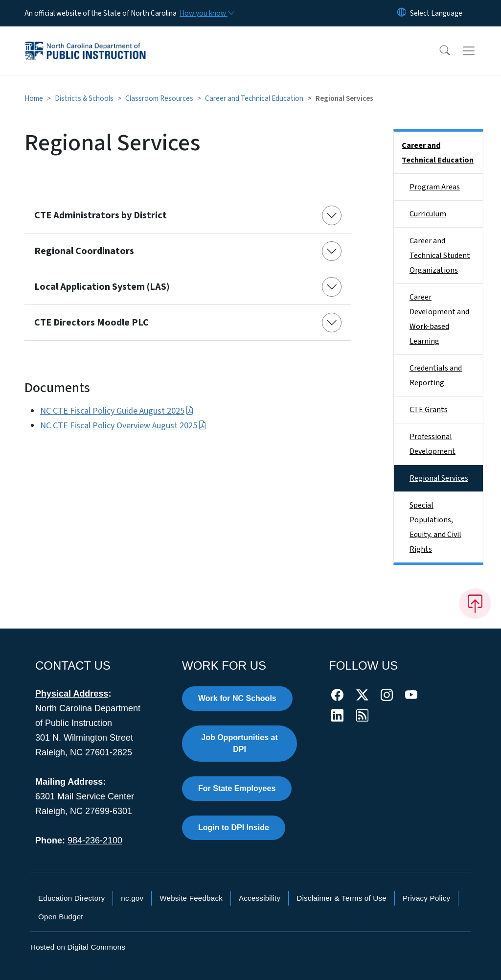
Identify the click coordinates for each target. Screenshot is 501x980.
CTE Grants (429, 410)
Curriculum (428, 214)
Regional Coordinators (84, 251)
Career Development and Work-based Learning (439, 319)
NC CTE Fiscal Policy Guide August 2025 (117, 411)
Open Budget (61, 917)
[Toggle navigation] (478, 51)
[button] (438, 51)
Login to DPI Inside (234, 828)
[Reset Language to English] (402, 13)
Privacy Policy (426, 898)
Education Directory (71, 898)
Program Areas (435, 187)
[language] (436, 13)
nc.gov (132, 898)
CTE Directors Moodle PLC (91, 323)
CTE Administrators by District (101, 215)
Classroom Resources (159, 98)
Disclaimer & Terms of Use (342, 898)
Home (34, 98)
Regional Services (439, 478)
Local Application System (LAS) (102, 287)
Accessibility (260, 898)
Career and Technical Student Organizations (440, 256)
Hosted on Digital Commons (78, 947)
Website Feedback (191, 898)
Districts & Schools (84, 98)
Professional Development (433, 444)
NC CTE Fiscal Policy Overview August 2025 (123, 426)
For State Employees (237, 788)
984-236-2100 (95, 840)
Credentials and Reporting (436, 375)
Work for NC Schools (237, 698)
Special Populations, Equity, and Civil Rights (435, 527)
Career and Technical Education (254, 98)
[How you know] (206, 13)
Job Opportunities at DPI (239, 743)
